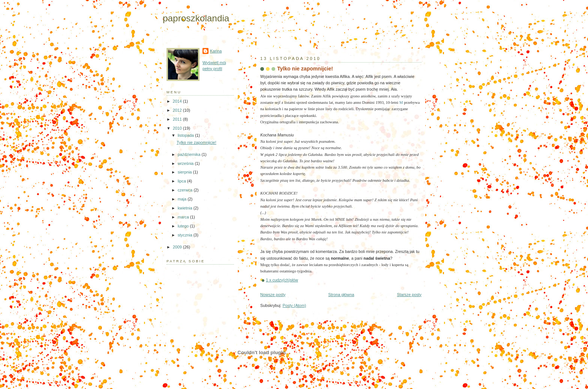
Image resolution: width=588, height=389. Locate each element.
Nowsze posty (273, 295)
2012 (178, 110)
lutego (184, 226)
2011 (178, 119)
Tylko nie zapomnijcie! (305, 69)
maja (183, 199)
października (190, 154)
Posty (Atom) (294, 305)
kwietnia (186, 208)
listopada (186, 135)
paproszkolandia (196, 18)
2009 (178, 247)
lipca (182, 181)
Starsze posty (409, 295)
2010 (178, 128)
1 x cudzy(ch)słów (282, 280)
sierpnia (185, 172)
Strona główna (341, 295)
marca (184, 217)
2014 (178, 101)
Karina (216, 51)
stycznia (186, 235)
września (186, 163)
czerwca (186, 190)
